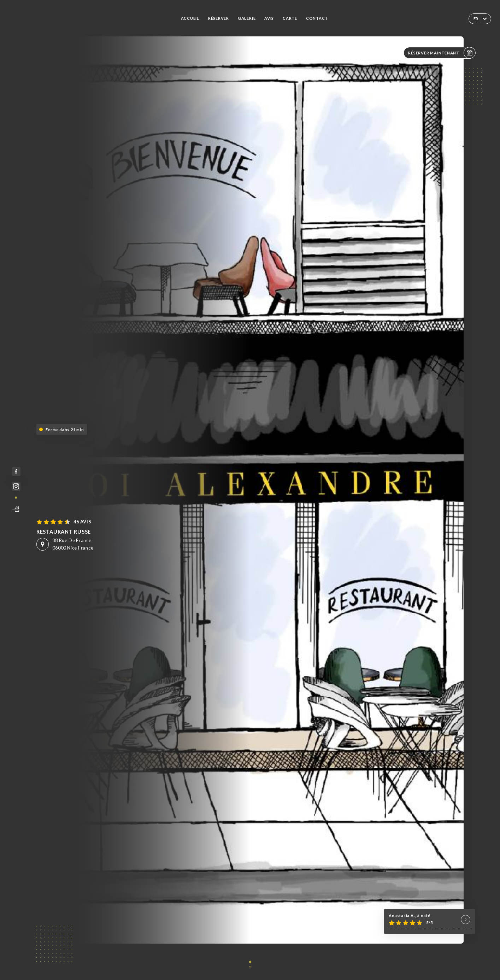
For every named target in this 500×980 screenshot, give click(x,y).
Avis (269, 18)
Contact (317, 18)
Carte (290, 18)
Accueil (190, 18)
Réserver (219, 18)
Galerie (247, 18)
